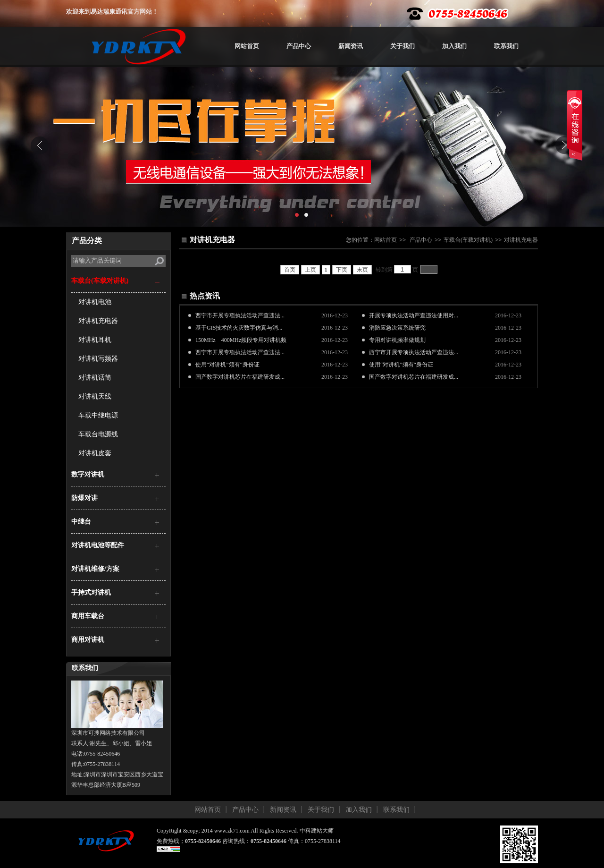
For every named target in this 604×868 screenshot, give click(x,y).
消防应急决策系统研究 (397, 328)
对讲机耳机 (95, 340)
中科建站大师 (317, 831)
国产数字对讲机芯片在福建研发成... (240, 377)
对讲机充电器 (98, 321)
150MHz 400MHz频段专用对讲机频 (241, 340)
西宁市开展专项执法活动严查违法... (240, 315)
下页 (342, 270)
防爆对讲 (84, 498)
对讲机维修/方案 (95, 569)
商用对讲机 (88, 640)
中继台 (81, 522)
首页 (290, 270)
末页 (362, 270)
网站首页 (247, 46)
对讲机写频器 (98, 359)
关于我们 (403, 46)
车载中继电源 (98, 415)
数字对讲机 (88, 474)
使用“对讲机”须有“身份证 (227, 365)
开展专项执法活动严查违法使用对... (414, 315)
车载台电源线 (98, 434)
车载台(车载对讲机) (100, 281)
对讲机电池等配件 (98, 545)
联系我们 (506, 46)
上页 (310, 270)
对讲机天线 (95, 396)
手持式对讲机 (91, 592)
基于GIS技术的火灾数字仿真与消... (239, 328)
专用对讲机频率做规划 (397, 340)
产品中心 (299, 46)
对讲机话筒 (95, 378)
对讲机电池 (95, 302)
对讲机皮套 (95, 453)
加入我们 (454, 46)
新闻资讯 (351, 46)
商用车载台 (88, 616)
